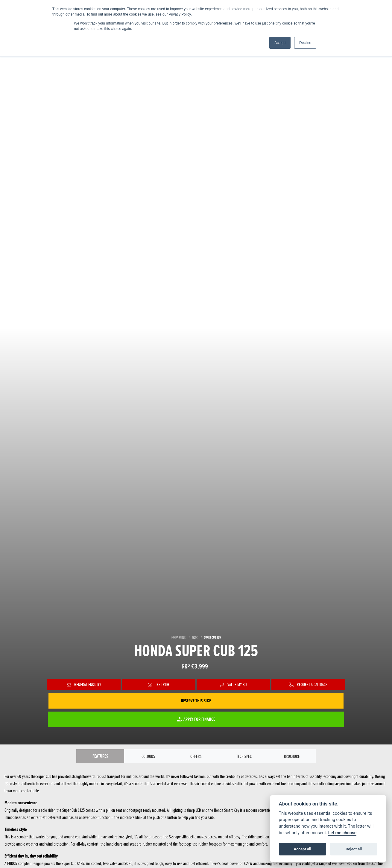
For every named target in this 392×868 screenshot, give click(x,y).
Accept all (303, 849)
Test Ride (159, 684)
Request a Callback (308, 684)
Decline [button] (305, 43)
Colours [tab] (148, 756)
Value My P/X (234, 684)
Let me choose (342, 833)
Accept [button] (280, 43)
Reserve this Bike (196, 701)
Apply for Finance (196, 719)
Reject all (354, 849)
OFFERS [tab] (196, 756)
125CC (195, 637)
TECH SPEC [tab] (244, 756)
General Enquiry (84, 684)
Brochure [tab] (292, 756)
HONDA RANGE (178, 637)
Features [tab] (100, 756)
